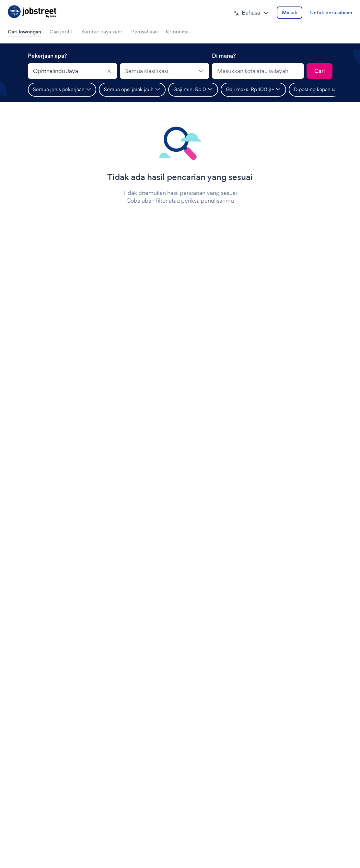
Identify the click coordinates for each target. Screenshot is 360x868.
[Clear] (110, 71)
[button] (251, 13)
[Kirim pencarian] (319, 71)
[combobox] (73, 71)
